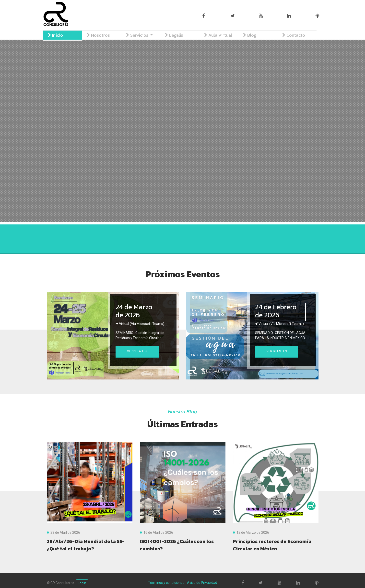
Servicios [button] (138, 35)
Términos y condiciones (166, 583)
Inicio (55, 35)
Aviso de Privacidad (202, 583)
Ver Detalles (137, 351)
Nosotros (98, 35)
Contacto (294, 35)
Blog (250, 35)
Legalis (174, 35)
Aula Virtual (218, 35)
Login (82, 583)
